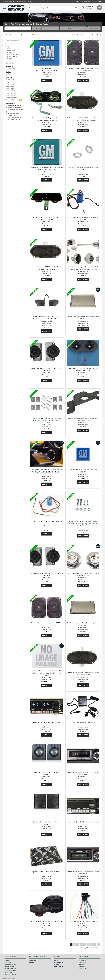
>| (98, 945)
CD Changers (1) (12, 56)
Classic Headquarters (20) (14, 107)
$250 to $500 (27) (11, 95)
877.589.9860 (8, 1)
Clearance (10, 74)
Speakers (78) (11, 52)
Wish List (81, 964)
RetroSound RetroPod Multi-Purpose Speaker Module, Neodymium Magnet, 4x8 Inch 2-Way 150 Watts (47, 673)
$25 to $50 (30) (10, 89)
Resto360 (7, 960)
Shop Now (94, 28)
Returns (32, 962)
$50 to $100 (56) (11, 91)
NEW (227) (10, 79)
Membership (82, 968)
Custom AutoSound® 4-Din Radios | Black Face (83, 822)
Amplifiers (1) (11, 58)
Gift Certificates (58, 962)
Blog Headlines (58, 966)
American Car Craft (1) (13, 120)
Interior (23, 35)
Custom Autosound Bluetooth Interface (83, 723)
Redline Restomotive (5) (14, 113)
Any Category (10, 44)
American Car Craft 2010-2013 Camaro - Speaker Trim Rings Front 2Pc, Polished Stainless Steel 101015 (47, 472)
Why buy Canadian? (10, 968)
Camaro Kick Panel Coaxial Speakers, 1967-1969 (47, 623)
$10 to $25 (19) (10, 87)
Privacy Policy (8, 972)
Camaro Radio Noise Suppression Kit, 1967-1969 (47, 522)
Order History (82, 962)
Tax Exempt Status (10, 966)
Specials (56, 964)
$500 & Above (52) (11, 97)
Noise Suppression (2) (14, 54)
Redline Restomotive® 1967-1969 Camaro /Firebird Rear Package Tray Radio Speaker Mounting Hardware (83, 524)
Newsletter (82, 966)
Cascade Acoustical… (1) (14, 117)
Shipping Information (11, 964)
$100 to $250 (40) (11, 93)
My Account (82, 960)
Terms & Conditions (10, 974)
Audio (29, 35)
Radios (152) (11, 50)
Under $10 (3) (10, 85)
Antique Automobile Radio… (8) (15, 110)
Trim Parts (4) (11, 115)
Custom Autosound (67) (14, 105)
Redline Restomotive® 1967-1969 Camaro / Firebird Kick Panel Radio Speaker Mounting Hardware (47, 420)
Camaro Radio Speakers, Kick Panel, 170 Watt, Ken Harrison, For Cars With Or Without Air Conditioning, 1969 (47, 319)
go (20, 100)
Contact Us (17, 1)
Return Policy (8, 962)
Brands (56, 960)
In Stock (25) (10, 69)
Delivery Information (10, 970)
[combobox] (18, 28)
